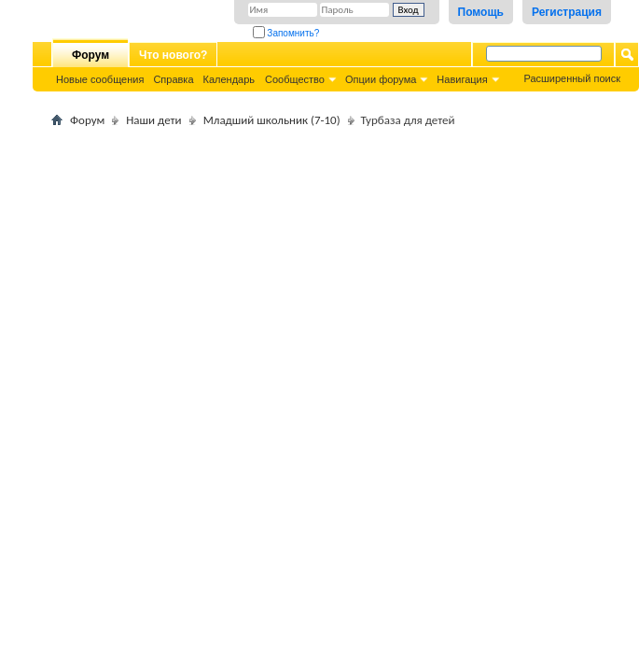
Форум (90, 55)
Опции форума (381, 79)
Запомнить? (286, 33)
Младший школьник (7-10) (272, 120)
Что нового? (173, 55)
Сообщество (295, 79)
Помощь (481, 12)
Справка (173, 79)
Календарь (229, 79)
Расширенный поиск (572, 78)
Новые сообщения (100, 79)
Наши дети (153, 120)
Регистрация (567, 12)
